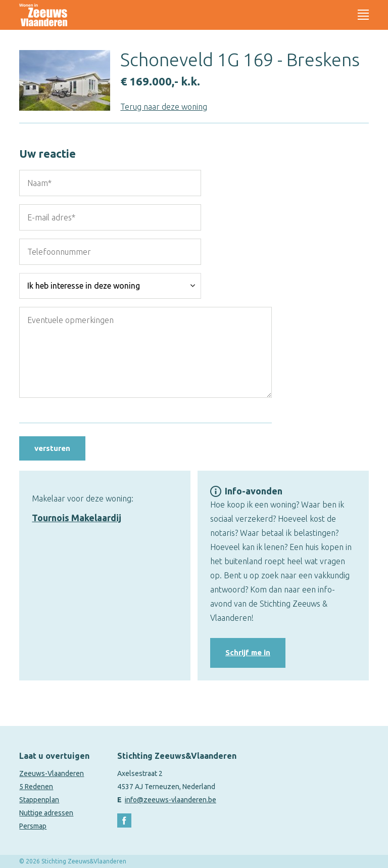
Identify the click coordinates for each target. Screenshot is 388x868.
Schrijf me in (248, 652)
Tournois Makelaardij (77, 518)
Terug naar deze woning (164, 107)
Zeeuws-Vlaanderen (52, 773)
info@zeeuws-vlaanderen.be (171, 800)
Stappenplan (39, 800)
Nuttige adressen (46, 813)
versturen (52, 448)
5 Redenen (36, 787)
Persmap (33, 826)
